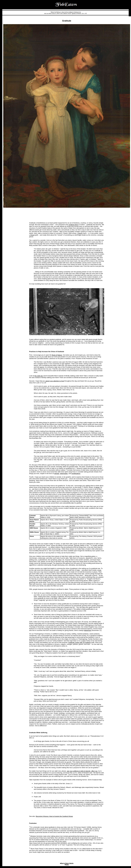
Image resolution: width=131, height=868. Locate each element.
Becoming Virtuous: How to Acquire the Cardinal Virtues (54, 816)
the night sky (39, 376)
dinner (98, 487)
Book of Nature (57, 355)
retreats (57, 474)
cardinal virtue (73, 225)
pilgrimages (64, 474)
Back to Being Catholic (67, 863)
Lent (75, 433)
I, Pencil (79, 233)
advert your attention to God (55, 381)
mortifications (76, 474)
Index (67, 865)
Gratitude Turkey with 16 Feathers (80, 642)
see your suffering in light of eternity (79, 771)
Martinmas (88, 630)
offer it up (94, 771)
